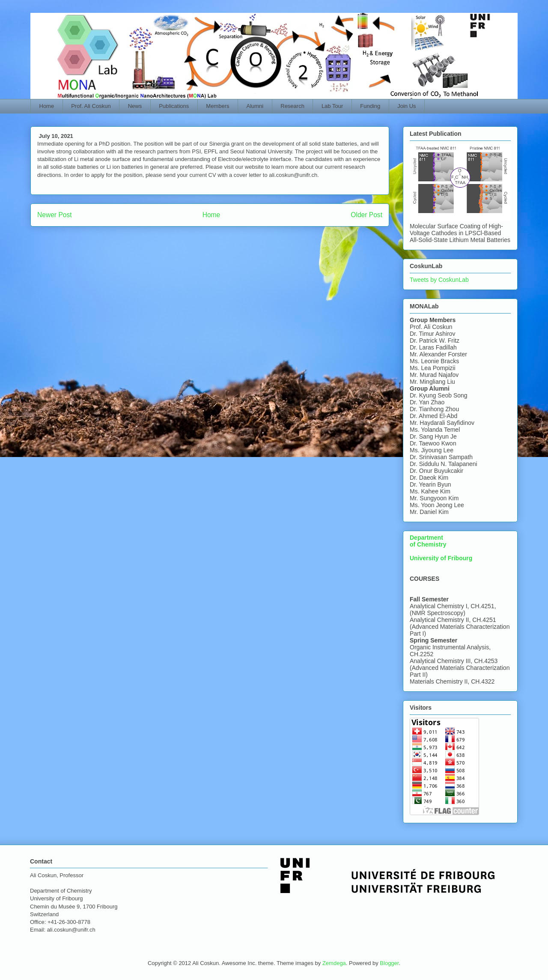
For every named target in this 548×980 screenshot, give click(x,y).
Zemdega (334, 963)
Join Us (407, 106)
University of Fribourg (441, 558)
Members (217, 106)
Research (292, 106)
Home (47, 106)
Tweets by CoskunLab (439, 280)
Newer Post (55, 215)
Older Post (366, 215)
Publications (174, 106)
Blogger (389, 963)
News (135, 106)
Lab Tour (332, 106)
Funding (370, 106)
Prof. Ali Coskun (91, 106)
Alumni (255, 106)
